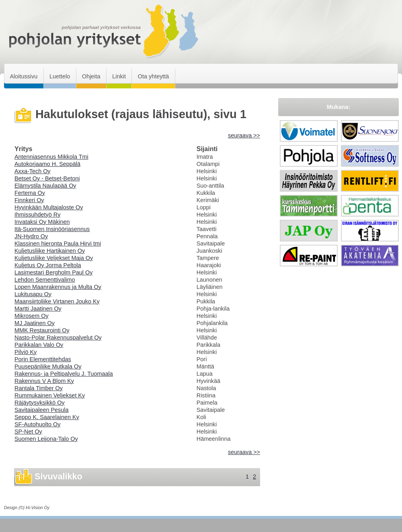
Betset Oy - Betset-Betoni (47, 178)
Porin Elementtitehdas (43, 359)
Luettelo (60, 76)
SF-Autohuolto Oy (37, 424)
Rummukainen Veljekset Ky (50, 395)
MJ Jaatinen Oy (35, 323)
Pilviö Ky (26, 352)
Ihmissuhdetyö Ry (37, 215)
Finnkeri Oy (29, 200)
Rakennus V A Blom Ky (44, 381)
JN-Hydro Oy (31, 236)
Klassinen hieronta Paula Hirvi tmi (58, 243)
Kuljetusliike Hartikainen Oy (50, 251)
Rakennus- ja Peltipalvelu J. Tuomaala (64, 374)
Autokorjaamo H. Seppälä (47, 164)
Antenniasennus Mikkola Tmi (51, 157)
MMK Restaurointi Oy (42, 330)
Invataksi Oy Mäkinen (42, 222)
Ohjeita (91, 76)
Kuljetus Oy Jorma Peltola (48, 265)
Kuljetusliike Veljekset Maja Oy (54, 258)
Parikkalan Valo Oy (39, 345)
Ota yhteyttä (154, 76)
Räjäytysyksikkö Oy (40, 403)
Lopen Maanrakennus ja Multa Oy (58, 287)
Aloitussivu (24, 76)
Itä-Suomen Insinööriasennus (52, 229)
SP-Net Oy (28, 432)
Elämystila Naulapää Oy (45, 186)
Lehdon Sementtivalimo (45, 280)
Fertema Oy (30, 193)
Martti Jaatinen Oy (38, 309)
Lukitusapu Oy (33, 294)
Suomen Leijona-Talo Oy (46, 439)
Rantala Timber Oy (39, 388)
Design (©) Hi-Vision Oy (27, 507)
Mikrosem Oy (32, 316)
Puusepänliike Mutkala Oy (48, 366)
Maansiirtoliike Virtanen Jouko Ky (57, 301)
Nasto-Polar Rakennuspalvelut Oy (58, 338)
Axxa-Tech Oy (33, 171)
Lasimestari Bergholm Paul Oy (53, 272)
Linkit (119, 76)
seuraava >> (244, 135)
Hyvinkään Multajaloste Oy (49, 207)
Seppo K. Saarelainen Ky (47, 417)
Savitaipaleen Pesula (41, 410)
